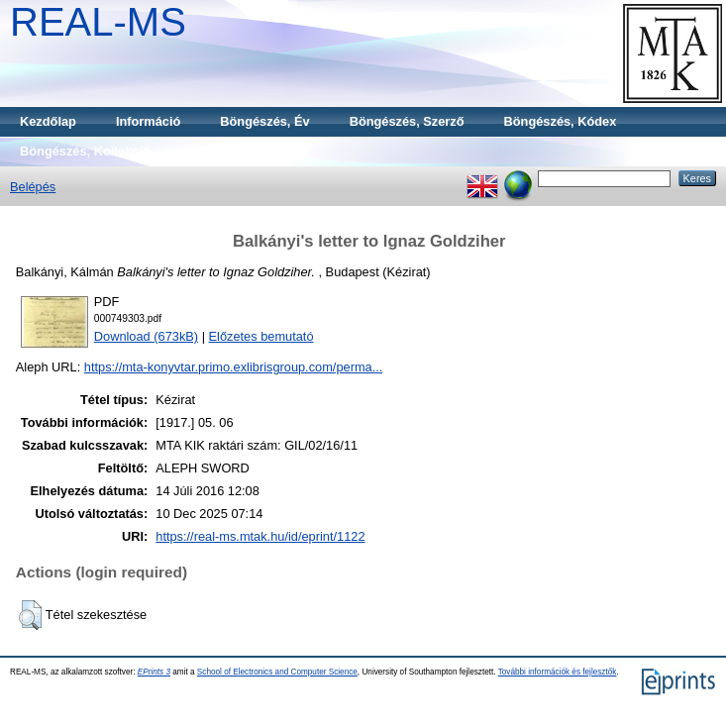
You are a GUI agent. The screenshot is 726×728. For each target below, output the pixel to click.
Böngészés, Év (264, 121)
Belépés (33, 187)
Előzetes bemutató (261, 336)
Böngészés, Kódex (561, 121)
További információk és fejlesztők (558, 672)
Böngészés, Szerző (407, 121)
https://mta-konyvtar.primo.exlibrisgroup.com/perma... (234, 367)
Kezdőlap (48, 121)
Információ (148, 121)
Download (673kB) (146, 336)
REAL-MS (98, 22)
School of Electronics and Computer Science (277, 672)
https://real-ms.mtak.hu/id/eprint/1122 (260, 536)
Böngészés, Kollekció (85, 151)
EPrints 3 (154, 672)
